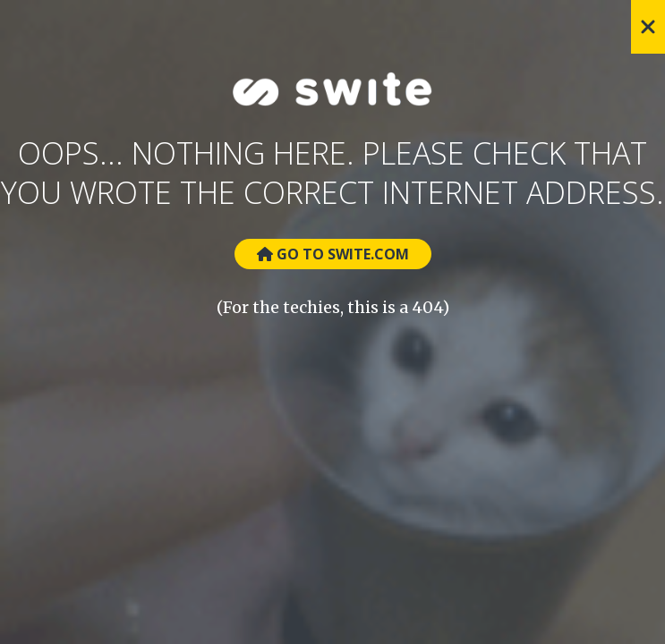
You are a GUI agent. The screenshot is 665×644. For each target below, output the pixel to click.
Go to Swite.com (333, 254)
